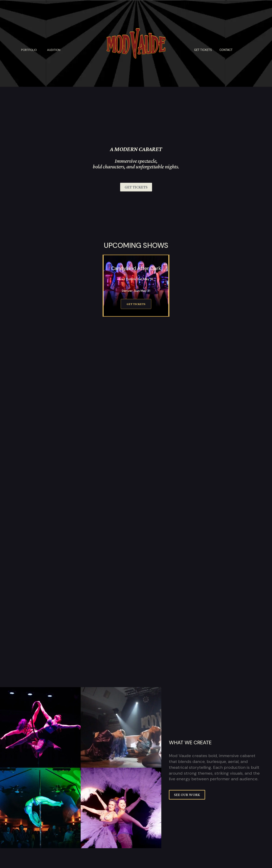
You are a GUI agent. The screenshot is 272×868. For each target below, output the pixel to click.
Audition (54, 50)
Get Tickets (136, 304)
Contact (226, 50)
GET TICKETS (203, 50)
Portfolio (29, 50)
